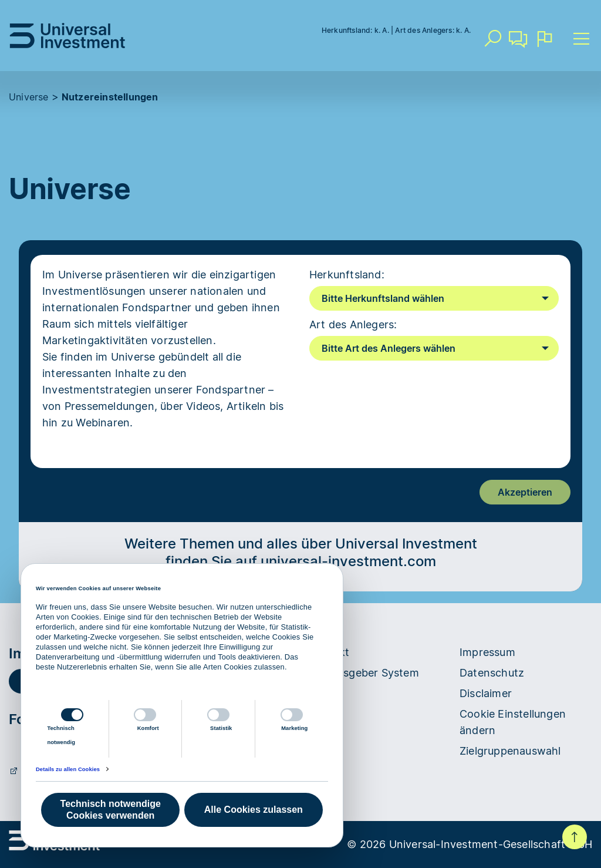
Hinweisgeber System (364, 673)
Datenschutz (492, 673)
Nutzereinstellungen (110, 97)
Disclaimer (486, 693)
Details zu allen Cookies (68, 769)
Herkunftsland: (347, 275)
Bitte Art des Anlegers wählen (389, 348)
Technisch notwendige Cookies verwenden (111, 810)
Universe (29, 97)
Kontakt (518, 43)
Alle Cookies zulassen (254, 810)
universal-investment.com (348, 561)
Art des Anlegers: (353, 324)
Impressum (487, 652)
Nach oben (575, 837)
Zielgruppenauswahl (510, 751)
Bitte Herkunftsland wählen (383, 298)
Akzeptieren (525, 492)
